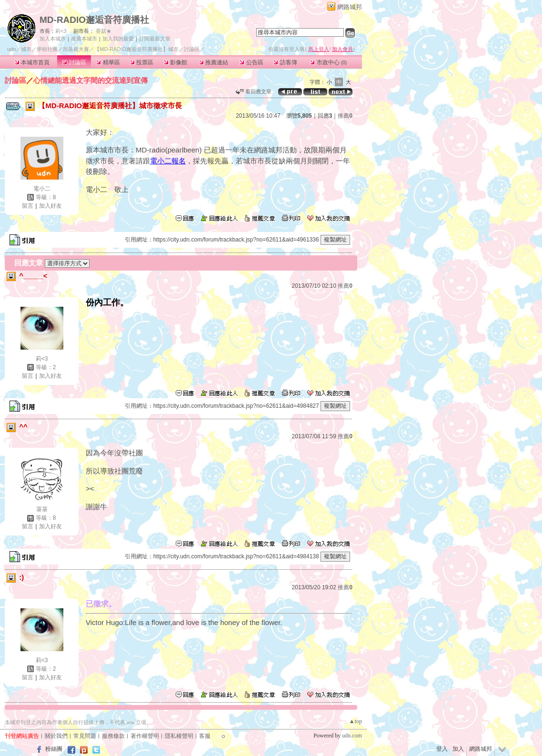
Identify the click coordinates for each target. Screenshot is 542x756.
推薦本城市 (84, 39)
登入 (442, 749)
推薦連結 (214, 62)
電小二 (42, 189)
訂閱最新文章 (155, 39)
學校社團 (47, 49)
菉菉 (42, 509)
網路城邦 (350, 7)
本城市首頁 (32, 62)
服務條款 (113, 736)
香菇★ (104, 31)
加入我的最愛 (118, 39)
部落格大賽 (76, 49)
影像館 (176, 62)
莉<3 (61, 31)
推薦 (345, 116)
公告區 (251, 62)
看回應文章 (254, 91)
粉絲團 (54, 749)
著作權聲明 (145, 736)
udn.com (352, 736)
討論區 (74, 62)
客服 (205, 736)
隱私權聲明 (179, 736)
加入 (458, 749)
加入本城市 (53, 39)
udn (11, 49)
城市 (26, 49)
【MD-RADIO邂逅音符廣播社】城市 (136, 49)
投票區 (142, 62)
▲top (356, 721)
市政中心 (328, 62)
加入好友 (50, 206)
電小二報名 (168, 161)
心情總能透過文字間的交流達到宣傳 (90, 80)
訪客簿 (285, 62)
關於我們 (56, 736)
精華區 (108, 62)
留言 (28, 206)
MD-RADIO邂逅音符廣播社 (94, 20)
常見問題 (85, 736)
